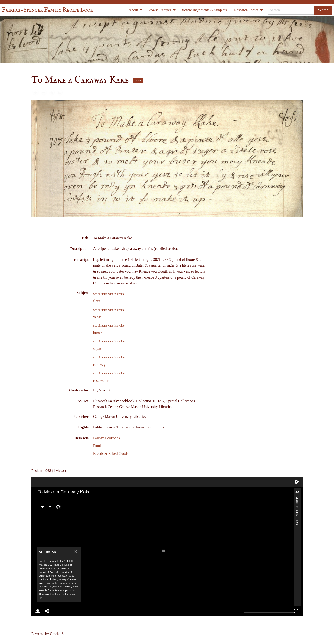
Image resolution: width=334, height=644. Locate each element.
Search (323, 10)
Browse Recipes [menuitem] (159, 10)
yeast (97, 317)
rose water (101, 381)
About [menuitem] (133, 10)
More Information (297, 498)
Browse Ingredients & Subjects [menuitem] (204, 10)
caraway (99, 365)
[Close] (76, 551)
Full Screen (296, 611)
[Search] (291, 10)
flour (97, 301)
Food (97, 446)
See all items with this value (109, 294)
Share (47, 611)
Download (38, 611)
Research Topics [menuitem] (246, 10)
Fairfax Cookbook (107, 438)
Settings (297, 482)
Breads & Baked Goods (111, 454)
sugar (97, 349)
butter (98, 333)
